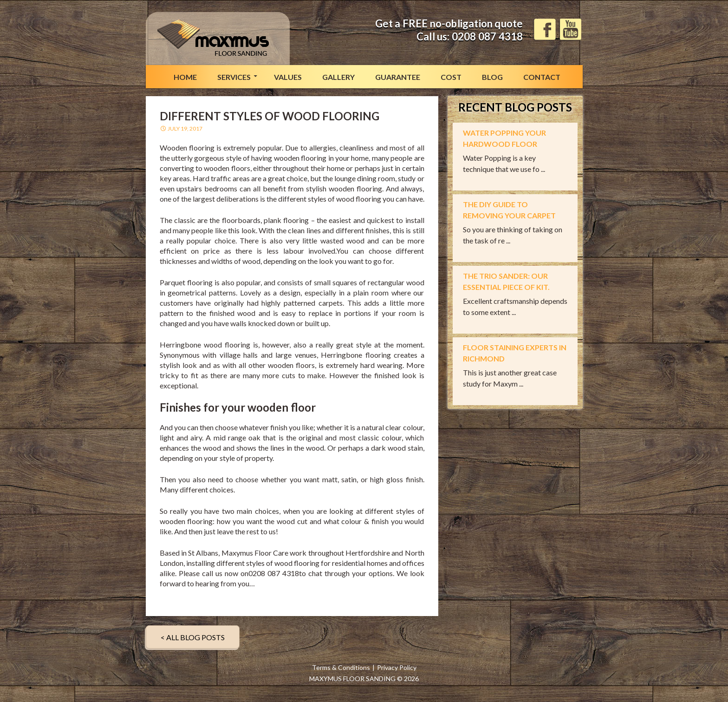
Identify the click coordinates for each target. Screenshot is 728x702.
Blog (492, 77)
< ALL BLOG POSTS (193, 637)
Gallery (338, 77)
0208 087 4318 (487, 36)
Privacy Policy (397, 667)
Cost (451, 77)
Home (185, 77)
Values (288, 77)
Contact (542, 77)
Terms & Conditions (341, 667)
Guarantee (398, 77)
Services (234, 77)
